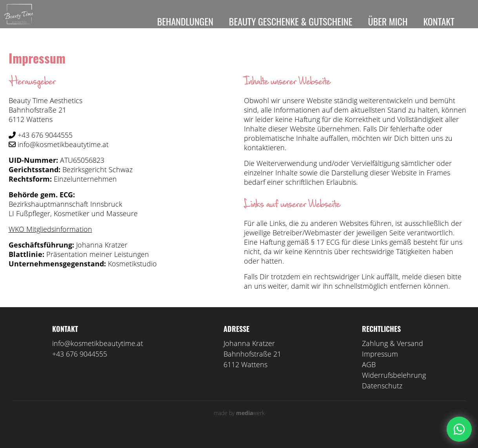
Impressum (380, 365)
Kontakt (439, 21)
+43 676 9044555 (80, 365)
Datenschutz (382, 397)
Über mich (388, 21)
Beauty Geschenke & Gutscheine (291, 21)
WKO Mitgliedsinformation (50, 240)
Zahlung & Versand (393, 354)
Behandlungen (185, 21)
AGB (369, 375)
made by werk (239, 424)
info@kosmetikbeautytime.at (98, 354)
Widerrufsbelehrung (394, 386)
